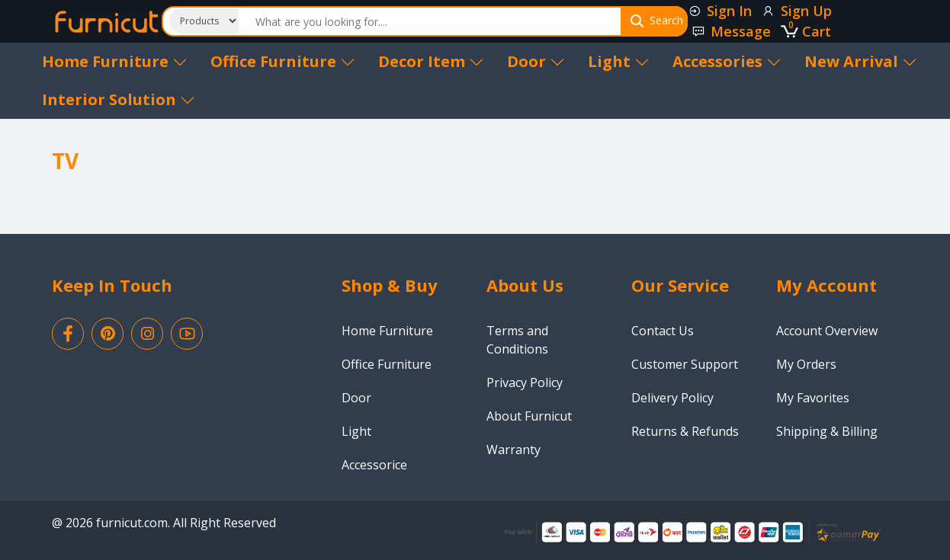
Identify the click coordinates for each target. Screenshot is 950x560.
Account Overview (827, 331)
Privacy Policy (525, 382)
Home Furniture (115, 61)
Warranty (514, 450)
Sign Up (797, 11)
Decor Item (431, 61)
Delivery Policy (672, 398)
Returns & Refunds (685, 431)
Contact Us (663, 331)
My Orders (806, 364)
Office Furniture (283, 61)
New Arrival (861, 61)
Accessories (727, 61)
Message (731, 31)
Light (619, 61)
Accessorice (374, 465)
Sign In (720, 11)
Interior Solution (119, 99)
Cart (806, 31)
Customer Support (685, 364)
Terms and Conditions (517, 340)
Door (536, 61)
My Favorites (813, 398)
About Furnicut (529, 416)
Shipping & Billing (827, 431)
